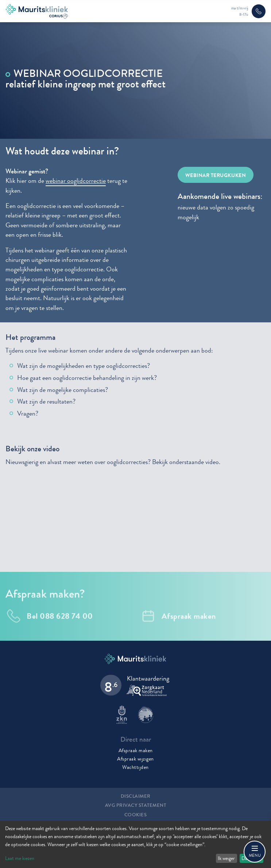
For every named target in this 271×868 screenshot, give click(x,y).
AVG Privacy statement (136, 805)
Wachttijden (135, 767)
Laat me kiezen (20, 858)
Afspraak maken (136, 750)
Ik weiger (226, 858)
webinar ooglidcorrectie (76, 181)
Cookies (136, 815)
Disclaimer (136, 796)
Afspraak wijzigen (135, 759)
